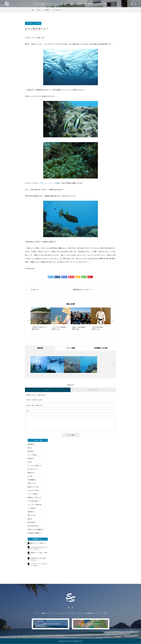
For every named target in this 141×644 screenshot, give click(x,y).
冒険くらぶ (30, 515)
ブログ (99, 4)
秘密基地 (30, 459)
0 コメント (48, 390)
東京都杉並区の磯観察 (33, 533)
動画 (29, 519)
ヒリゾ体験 (37, 23)
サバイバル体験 (32, 455)
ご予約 (105, 4)
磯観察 (43, 4)
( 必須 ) (34, 400)
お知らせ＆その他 (32, 491)
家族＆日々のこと (32, 487)
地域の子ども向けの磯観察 (34, 530)
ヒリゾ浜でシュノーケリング (76, 4)
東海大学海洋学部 (32, 526)
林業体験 (30, 512)
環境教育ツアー (91, 4)
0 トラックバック (93, 390)
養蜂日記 (30, 473)
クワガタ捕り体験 (32, 501)
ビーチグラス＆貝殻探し (34, 466)
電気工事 (30, 451)
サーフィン (50, 4)
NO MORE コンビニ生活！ (36, 553)
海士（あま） (31, 469)
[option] (41, 321)
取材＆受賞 (30, 522)
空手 (29, 462)
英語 (29, 448)
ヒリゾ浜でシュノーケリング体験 (48, 183)
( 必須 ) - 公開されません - (35, 406)
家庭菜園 (30, 444)
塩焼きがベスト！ (34, 543)
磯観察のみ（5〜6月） (33, 498)
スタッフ (37, 4)
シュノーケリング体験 (33, 505)
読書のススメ (31, 483)
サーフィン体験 (32, 494)
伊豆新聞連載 (31, 480)
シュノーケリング (61, 4)
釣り (29, 476)
